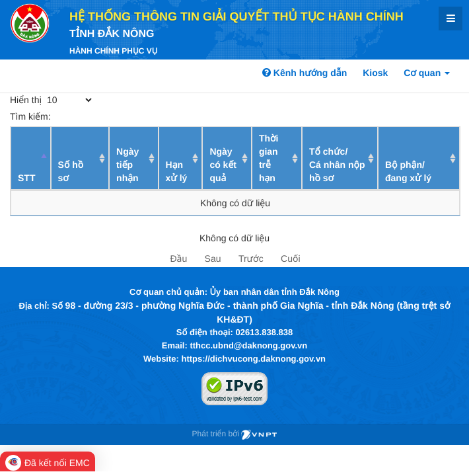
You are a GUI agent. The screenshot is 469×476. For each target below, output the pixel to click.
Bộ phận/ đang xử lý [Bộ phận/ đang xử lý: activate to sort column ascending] (408, 171)
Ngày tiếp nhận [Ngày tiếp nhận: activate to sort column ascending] (127, 165)
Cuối (290, 258)
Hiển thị (52, 100)
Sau (213, 258)
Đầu (178, 258)
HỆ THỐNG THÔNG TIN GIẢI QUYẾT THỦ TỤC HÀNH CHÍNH (236, 17)
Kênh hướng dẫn (305, 73)
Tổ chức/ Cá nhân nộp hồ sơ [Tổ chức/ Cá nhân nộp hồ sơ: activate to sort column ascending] (337, 165)
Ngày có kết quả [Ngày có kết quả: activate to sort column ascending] (223, 165)
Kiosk (375, 73)
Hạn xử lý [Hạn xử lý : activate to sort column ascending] (177, 171)
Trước (251, 258)
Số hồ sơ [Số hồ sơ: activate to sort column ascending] (71, 171)
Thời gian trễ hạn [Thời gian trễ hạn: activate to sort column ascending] (269, 158)
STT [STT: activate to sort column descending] (26, 178)
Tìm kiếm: (107, 116)
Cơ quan (427, 73)
